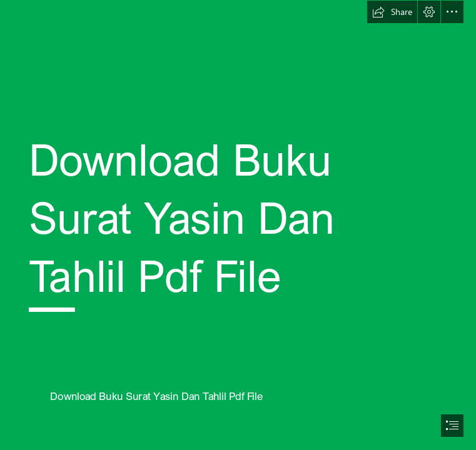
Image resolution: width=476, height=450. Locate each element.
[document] (238, 225)
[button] (392, 12)
